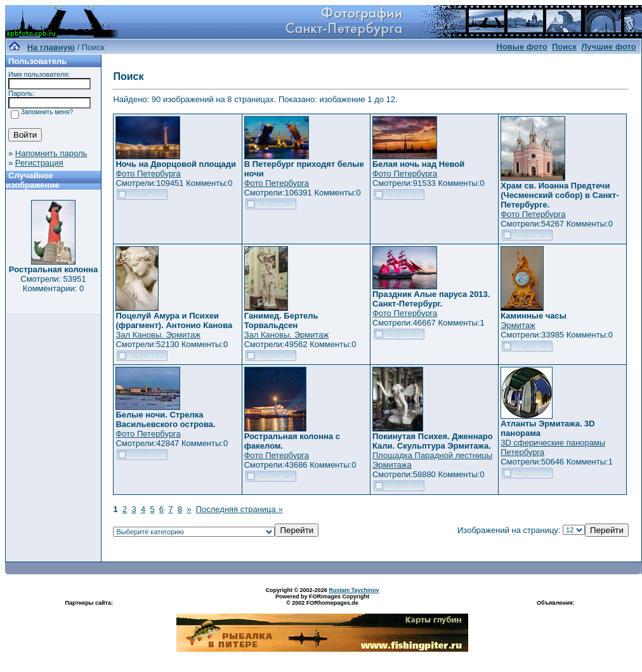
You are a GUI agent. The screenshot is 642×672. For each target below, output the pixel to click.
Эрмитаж (518, 325)
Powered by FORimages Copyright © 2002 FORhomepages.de (322, 600)
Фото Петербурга (148, 174)
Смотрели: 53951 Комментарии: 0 (53, 284)
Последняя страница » (239, 509)
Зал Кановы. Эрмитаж (158, 335)
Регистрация (39, 163)
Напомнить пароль (51, 153)
